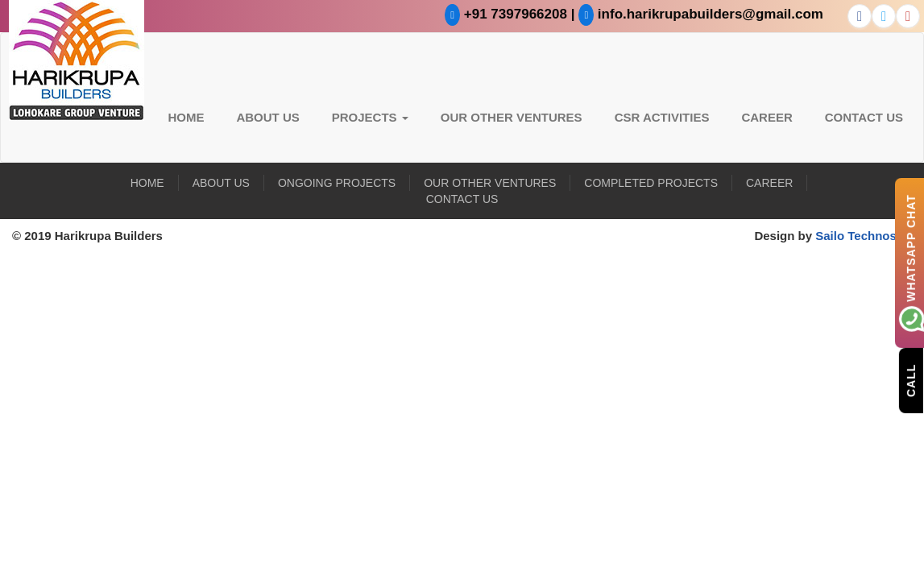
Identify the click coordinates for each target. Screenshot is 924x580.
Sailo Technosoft (864, 236)
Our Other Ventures (512, 117)
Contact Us (864, 117)
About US (267, 117)
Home (186, 117)
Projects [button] (370, 117)
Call (911, 380)
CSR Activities (662, 117)
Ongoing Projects (337, 183)
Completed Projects (651, 183)
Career (767, 117)
